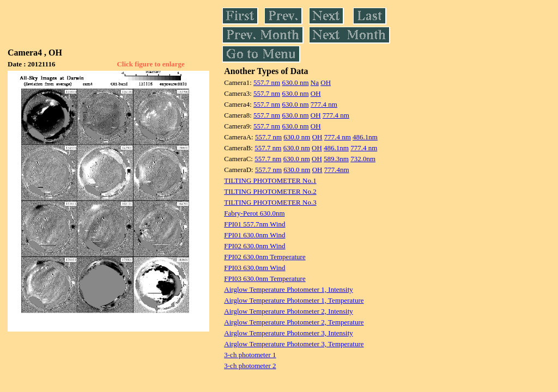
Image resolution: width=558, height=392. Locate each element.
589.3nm (336, 159)
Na (315, 82)
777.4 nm (324, 104)
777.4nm (337, 170)
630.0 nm (295, 82)
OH (326, 82)
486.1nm (365, 137)
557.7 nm (267, 82)
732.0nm (363, 159)
